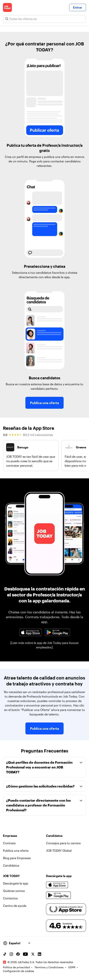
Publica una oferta (44, 403)
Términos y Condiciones (49, 967)
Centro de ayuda (15, 906)
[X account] (33, 954)
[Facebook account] (18, 954)
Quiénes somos (14, 891)
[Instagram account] (11, 954)
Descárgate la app (16, 883)
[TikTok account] (5, 954)
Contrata (9, 843)
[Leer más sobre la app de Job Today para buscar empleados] (45, 645)
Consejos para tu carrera (63, 843)
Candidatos (11, 865)
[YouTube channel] (25, 954)
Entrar (78, 7)
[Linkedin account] (39, 954)
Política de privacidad (16, 967)
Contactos (10, 898)
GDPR (72, 967)
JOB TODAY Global (59, 850)
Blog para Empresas (17, 858)
